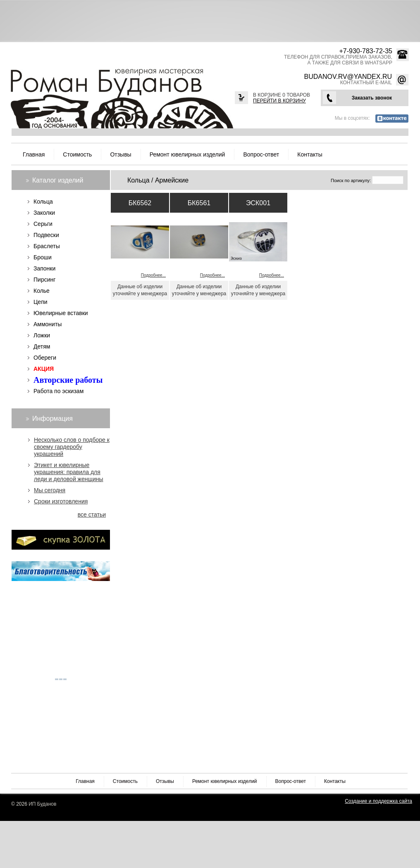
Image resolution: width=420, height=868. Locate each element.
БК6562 (140, 203)
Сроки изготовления (61, 501)
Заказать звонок (372, 98)
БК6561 (199, 203)
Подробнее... (153, 275)
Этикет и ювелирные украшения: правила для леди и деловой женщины (69, 472)
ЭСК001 (258, 203)
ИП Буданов (42, 804)
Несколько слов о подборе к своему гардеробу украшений (72, 447)
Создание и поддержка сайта (378, 801)
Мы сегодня (50, 490)
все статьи (92, 515)
